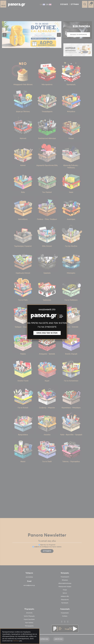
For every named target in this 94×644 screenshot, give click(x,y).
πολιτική (16, 641)
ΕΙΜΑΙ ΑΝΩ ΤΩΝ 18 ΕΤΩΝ (47, 333)
